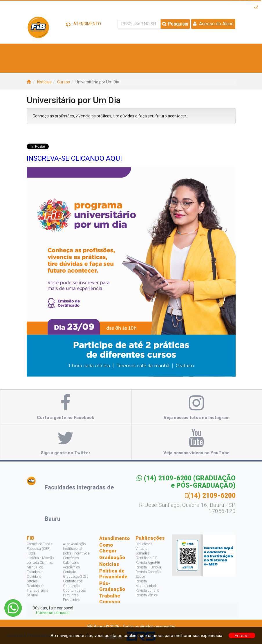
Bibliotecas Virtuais (144, 546)
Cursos (85, 51)
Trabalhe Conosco (110, 599)
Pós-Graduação (112, 586)
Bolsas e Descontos (155, 51)
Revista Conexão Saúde (148, 574)
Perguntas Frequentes (71, 598)
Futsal (32, 553)
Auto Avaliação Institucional (74, 546)
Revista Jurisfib (147, 591)
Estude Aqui (60, 51)
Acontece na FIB (50, 65)
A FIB (38, 51)
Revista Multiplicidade (146, 584)
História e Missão (40, 558)
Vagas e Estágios (113, 51)
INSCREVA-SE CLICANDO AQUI (74, 158)
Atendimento (113, 538)
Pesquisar (175, 24)
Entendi (242, 635)
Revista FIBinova (148, 567)
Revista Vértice (147, 595)
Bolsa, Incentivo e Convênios (76, 556)
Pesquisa (189, 51)
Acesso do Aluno (213, 24)
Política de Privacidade (113, 574)
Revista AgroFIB (148, 563)
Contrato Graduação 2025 (76, 574)
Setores (32, 581)
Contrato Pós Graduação (73, 584)
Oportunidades (74, 591)
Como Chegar (108, 548)
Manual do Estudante (35, 570)
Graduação (112, 557)
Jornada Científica (40, 563)
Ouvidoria (34, 577)
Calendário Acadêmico (71, 565)
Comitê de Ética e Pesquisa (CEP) (40, 546)
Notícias (44, 82)
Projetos (213, 51)
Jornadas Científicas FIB (147, 556)
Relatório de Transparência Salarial (38, 591)
